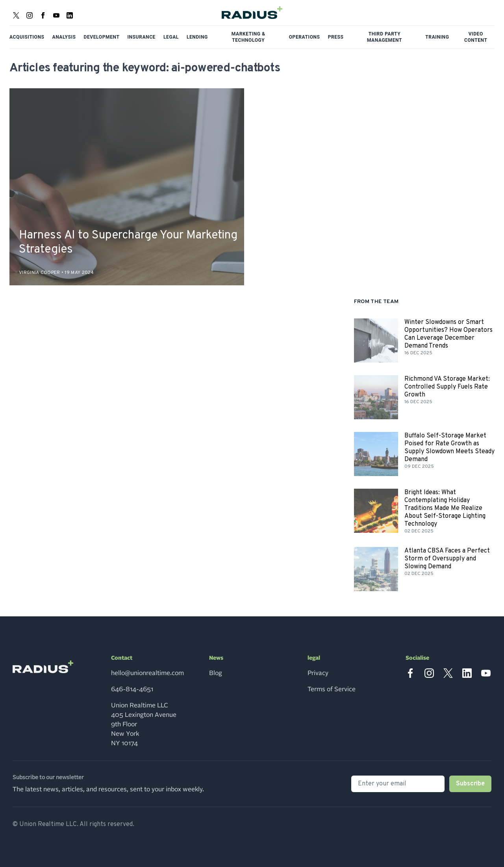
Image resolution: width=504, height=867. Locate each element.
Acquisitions (27, 37)
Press (336, 37)
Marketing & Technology (248, 37)
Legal (171, 37)
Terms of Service (332, 689)
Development (102, 37)
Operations (305, 37)
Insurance (141, 37)
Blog (216, 673)
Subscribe (470, 784)
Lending (197, 37)
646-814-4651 (132, 689)
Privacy (318, 673)
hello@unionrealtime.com (147, 673)
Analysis (64, 37)
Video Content (476, 37)
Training (437, 37)
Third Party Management (384, 37)
